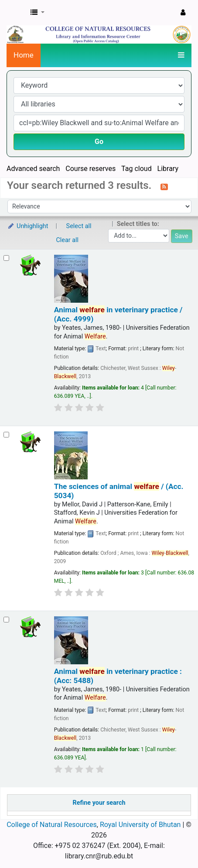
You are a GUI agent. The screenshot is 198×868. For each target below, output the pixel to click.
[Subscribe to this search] (164, 186)
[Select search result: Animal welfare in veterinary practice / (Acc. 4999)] (6, 258)
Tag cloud (137, 169)
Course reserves (90, 169)
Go (99, 142)
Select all (79, 226)
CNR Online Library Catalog (16, 13)
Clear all (68, 240)
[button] (38, 13)
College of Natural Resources (52, 825)
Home (24, 55)
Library (168, 169)
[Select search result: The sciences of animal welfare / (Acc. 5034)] (6, 435)
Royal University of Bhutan (140, 825)
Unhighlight (28, 226)
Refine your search (99, 803)
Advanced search (33, 169)
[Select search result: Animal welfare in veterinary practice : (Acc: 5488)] (6, 620)
